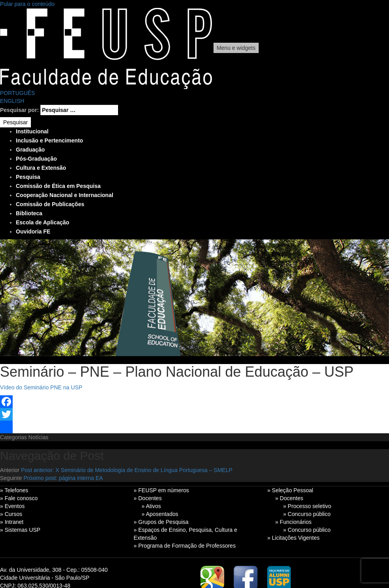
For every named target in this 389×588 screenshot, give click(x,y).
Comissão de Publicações (50, 204)
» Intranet (12, 522)
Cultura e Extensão (41, 168)
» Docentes (148, 498)
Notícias (39, 437)
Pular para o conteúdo (27, 4)
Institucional (32, 131)
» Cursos (11, 514)
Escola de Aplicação (43, 222)
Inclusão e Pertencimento (50, 140)
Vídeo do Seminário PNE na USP (41, 387)
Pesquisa (28, 177)
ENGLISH (12, 101)
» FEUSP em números (161, 490)
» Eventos (12, 506)
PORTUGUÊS (17, 93)
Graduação (30, 150)
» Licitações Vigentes (294, 538)
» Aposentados (160, 514)
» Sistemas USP (20, 530)
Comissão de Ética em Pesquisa (58, 186)
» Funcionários (294, 522)
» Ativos (151, 506)
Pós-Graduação (36, 159)
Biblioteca (29, 213)
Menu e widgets (236, 48)
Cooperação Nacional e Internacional (65, 195)
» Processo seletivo (307, 506)
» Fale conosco (19, 498)
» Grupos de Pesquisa (161, 522)
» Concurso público (307, 514)
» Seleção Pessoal (290, 490)
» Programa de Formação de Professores (185, 546)
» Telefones (14, 490)
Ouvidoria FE (33, 231)
